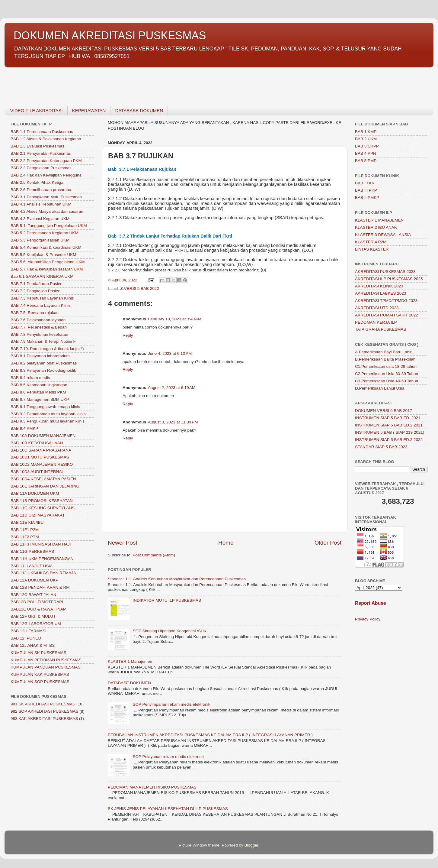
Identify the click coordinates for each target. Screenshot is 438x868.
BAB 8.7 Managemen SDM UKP (40, 399)
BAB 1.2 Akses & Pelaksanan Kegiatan (46, 139)
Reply (128, 335)
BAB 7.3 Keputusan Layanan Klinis (42, 298)
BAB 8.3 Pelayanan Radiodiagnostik (43, 370)
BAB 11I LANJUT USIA (32, 566)
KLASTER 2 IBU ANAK (376, 227)
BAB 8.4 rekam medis (30, 378)
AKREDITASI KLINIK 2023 (379, 286)
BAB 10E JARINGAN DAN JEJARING (45, 486)
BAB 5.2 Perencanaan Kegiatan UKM (44, 233)
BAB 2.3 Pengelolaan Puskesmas (41, 168)
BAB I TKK (365, 183)
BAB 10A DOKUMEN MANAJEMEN (43, 436)
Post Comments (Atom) (154, 555)
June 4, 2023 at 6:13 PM (170, 353)
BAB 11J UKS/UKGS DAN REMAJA (43, 573)
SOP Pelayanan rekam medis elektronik (168, 757)
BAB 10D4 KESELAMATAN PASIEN (43, 479)
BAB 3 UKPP (367, 146)
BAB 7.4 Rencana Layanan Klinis (41, 305)
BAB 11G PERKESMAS (32, 551)
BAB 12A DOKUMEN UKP (34, 580)
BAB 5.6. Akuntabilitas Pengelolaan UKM (48, 262)
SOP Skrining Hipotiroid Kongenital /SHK (169, 631)
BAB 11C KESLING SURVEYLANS (43, 508)
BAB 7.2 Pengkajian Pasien (35, 291)
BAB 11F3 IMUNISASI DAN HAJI (41, 544)
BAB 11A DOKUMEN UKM (35, 493)
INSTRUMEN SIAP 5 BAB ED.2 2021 (389, 425)
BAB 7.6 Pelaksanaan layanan (38, 320)
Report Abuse (371, 603)
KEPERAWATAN (89, 110)
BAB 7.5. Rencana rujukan (35, 313)
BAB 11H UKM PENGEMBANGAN (42, 559)
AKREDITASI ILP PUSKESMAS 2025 (389, 279)
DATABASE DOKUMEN (139, 110)
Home (226, 543)
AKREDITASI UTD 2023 (377, 308)
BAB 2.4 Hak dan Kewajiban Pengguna (46, 175)
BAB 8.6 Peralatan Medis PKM (38, 392)
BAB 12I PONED (26, 638)
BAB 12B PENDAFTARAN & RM (40, 587)
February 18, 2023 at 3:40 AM (175, 319)
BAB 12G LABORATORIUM (36, 624)
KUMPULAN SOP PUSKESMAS (40, 682)
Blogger (251, 845)
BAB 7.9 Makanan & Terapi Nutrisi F (43, 341)
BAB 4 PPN (366, 153)
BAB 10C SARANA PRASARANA (41, 450)
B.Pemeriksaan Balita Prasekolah (385, 359)
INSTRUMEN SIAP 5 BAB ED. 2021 (388, 418)
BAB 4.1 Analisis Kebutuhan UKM (41, 204)
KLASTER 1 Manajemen (130, 661)
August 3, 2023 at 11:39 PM (173, 422)
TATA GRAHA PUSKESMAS (381, 329)
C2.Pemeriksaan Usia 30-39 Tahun (387, 374)
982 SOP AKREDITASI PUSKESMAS (45, 711)
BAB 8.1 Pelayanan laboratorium (40, 356)
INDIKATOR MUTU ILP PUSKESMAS (167, 600)
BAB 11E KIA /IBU (27, 522)
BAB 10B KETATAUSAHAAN (37, 443)
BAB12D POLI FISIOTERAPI (37, 602)
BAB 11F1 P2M (25, 530)
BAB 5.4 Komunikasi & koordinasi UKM (46, 247)
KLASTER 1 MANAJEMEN (379, 220)
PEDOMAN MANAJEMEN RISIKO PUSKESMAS (152, 787)
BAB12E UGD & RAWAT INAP (38, 609)
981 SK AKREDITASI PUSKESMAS (43, 704)
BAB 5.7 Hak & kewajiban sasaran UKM (47, 269)
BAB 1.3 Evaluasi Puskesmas (37, 146)
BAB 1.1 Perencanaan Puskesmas (42, 132)
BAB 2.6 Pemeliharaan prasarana (41, 190)
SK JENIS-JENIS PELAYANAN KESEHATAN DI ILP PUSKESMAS (168, 809)
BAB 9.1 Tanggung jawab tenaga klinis (45, 407)
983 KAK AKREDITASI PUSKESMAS (44, 719)
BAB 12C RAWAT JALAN (34, 595)
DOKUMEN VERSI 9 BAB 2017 (384, 411)
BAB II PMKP (367, 198)
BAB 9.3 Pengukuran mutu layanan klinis (48, 421)
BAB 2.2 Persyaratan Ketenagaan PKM (46, 161)
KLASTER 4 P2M (371, 242)
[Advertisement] (186, 83)
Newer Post (123, 543)
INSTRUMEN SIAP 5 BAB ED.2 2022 (389, 440)
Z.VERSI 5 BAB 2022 (140, 288)
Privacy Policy (368, 619)
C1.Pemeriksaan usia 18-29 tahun (386, 366)
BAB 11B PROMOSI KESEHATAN (42, 501)
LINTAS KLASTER (372, 249)
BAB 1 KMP (366, 132)
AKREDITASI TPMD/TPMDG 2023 (386, 301)
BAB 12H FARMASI (29, 631)
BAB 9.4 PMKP (24, 428)
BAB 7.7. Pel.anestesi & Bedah (39, 327)
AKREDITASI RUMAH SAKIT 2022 (387, 315)
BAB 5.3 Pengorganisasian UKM (40, 240)
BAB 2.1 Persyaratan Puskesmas (41, 153)
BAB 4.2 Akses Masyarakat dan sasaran (47, 211)
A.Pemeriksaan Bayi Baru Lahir (383, 352)
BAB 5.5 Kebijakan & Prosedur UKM (43, 255)
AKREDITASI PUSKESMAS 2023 (385, 272)
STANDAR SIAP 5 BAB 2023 (381, 447)
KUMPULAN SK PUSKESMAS (38, 653)
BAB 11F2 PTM (25, 537)
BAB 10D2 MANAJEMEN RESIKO (42, 464)
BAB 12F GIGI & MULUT (33, 616)
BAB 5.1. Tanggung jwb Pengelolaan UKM (49, 226)
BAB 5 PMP (366, 161)
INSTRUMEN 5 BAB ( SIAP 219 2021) (390, 432)
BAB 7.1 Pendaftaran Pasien (37, 284)
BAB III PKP (366, 190)
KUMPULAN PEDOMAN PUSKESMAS (46, 660)
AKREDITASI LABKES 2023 (380, 293)
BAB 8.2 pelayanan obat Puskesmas (44, 363)
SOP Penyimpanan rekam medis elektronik (171, 704)
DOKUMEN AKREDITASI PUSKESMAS (110, 36)
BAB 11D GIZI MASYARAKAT (38, 515)
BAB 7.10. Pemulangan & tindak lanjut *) (47, 349)
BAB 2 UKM (366, 139)
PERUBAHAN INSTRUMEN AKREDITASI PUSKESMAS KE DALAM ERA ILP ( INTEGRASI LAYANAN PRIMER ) (210, 735)
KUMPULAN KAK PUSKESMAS (40, 674)
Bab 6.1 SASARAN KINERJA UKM (42, 276)
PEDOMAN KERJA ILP (376, 322)
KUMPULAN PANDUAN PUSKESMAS (46, 667)
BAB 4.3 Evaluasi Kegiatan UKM (40, 219)
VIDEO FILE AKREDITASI (37, 110)
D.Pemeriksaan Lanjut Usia (380, 388)
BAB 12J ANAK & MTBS (33, 645)
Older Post (328, 543)
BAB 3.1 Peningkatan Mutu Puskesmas (46, 197)
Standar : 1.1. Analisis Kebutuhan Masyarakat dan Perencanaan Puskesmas (177, 579)
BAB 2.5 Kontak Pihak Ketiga (37, 182)
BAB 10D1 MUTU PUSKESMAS (40, 457)
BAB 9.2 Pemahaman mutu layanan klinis (48, 414)
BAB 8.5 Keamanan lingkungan (39, 385)
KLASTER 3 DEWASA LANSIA (383, 235)
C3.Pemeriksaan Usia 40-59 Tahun (387, 381)
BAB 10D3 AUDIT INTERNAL (37, 472)
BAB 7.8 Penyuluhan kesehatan (39, 334)
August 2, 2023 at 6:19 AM (172, 388)
